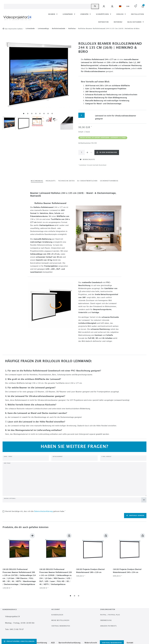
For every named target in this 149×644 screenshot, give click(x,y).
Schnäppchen (103, 14)
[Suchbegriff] (47, 6)
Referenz (118, 22)
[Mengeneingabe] (82, 152)
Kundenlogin (57, 615)
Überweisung (106, 620)
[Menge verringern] (91, 152)
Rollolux (72, 29)
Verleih (120, 14)
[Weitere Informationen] (82, 115)
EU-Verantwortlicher (87, 181)
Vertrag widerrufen (61, 626)
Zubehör (85, 14)
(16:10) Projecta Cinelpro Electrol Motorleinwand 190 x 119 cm (90, 571)
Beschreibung (37, 181)
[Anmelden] (104, 6)
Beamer (52, 14)
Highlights (51, 181)
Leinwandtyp (43, 29)
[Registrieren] (112, 6)
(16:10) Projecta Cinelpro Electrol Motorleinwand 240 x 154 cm (127, 571)
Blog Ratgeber (135, 22)
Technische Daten (66, 181)
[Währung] (128, 6)
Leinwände (68, 14)
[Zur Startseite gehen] (13, 29)
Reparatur (104, 22)
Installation (137, 14)
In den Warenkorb (107, 152)
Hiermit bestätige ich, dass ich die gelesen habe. (35, 511)
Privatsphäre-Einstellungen (19, 641)
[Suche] (95, 6)
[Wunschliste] (136, 6)
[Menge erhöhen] (87, 152)
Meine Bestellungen (60, 620)
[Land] (120, 6)
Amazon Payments (108, 626)
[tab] (37, 181)
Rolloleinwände (58, 29)
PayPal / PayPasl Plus (110, 615)
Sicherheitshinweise (109, 181)
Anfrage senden (135, 516)
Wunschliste (87, 160)
